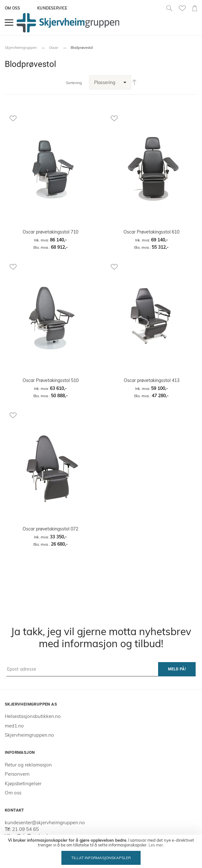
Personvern (17, 774)
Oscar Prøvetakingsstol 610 (151, 232)
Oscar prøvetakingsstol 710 (50, 232)
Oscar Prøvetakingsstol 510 (51, 380)
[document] (101, 851)
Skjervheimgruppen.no (29, 735)
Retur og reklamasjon (28, 765)
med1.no (14, 726)
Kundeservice (52, 8)
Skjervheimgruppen (21, 48)
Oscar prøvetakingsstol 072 (50, 529)
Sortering (74, 83)
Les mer (156, 845)
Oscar (54, 48)
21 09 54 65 (25, 829)
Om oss (12, 8)
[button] (51, 118)
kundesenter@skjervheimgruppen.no (45, 822)
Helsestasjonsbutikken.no (33, 716)
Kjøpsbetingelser (23, 783)
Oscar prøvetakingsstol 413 (152, 380)
